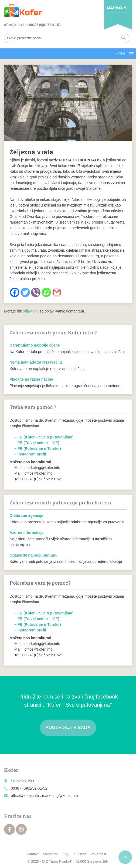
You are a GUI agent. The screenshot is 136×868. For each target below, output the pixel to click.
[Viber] (36, 292)
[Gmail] (57, 292)
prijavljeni (30, 311)
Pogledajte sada (68, 728)
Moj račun (116, 8)
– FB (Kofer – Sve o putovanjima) (44, 437)
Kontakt (33, 854)
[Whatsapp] (46, 292)
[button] (121, 54)
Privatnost (98, 854)
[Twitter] (25, 292)
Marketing (51, 854)
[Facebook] (15, 292)
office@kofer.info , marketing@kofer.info (44, 796)
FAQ (66, 854)
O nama (80, 854)
